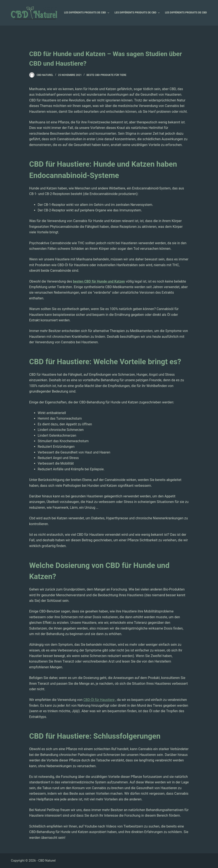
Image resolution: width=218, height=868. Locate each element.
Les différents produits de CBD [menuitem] (87, 13)
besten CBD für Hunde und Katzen (99, 281)
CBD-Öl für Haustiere (99, 700)
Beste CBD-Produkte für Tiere (106, 75)
